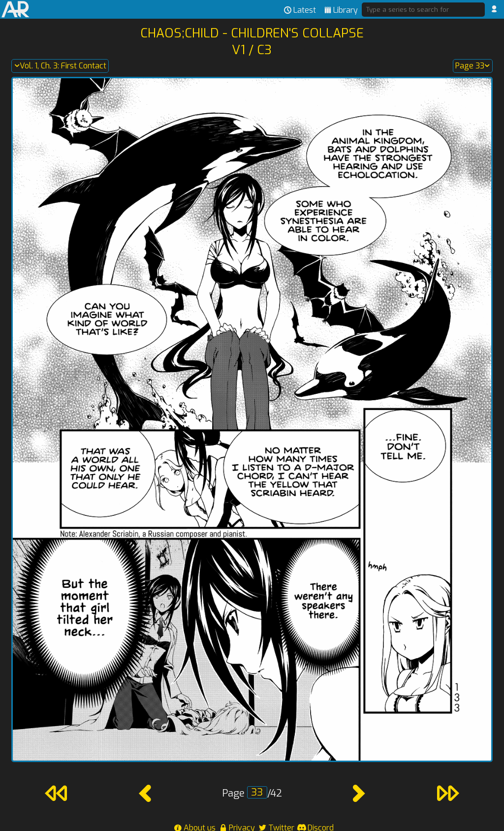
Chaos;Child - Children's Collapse (252, 33)
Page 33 (473, 66)
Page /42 (252, 793)
